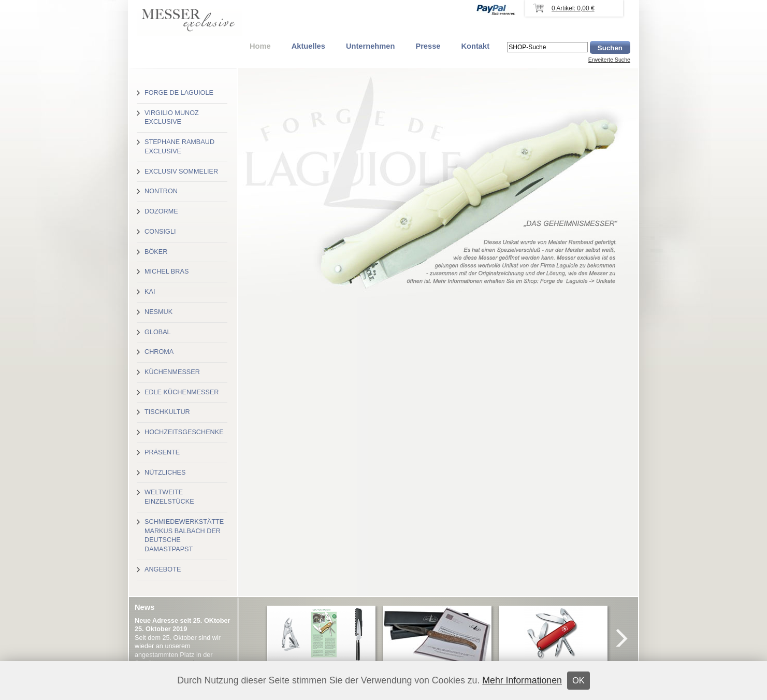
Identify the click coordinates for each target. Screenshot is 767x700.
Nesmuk (158, 312)
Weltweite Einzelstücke (169, 497)
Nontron (161, 191)
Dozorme (161, 211)
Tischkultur (167, 412)
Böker (156, 252)
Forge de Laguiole (179, 93)
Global (158, 332)
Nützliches (165, 473)
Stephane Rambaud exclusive (179, 147)
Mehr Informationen (522, 680)
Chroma (159, 352)
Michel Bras (167, 272)
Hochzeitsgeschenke (184, 432)
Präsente (162, 452)
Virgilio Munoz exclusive (172, 118)
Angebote (163, 569)
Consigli (160, 232)
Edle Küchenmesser (182, 392)
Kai (150, 292)
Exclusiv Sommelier (181, 172)
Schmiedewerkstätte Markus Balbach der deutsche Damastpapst (184, 535)
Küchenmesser (172, 372)
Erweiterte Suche (609, 60)
